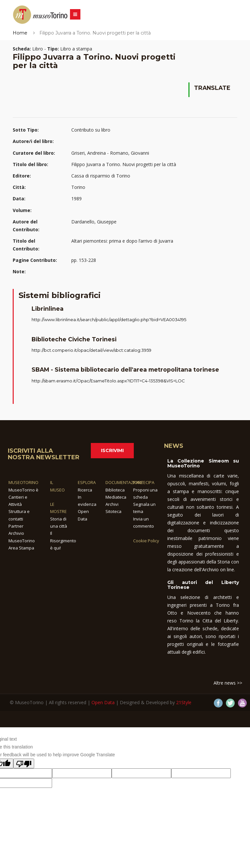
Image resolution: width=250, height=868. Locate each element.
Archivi (112, 504)
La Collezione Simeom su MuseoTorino (203, 463)
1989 (76, 199)
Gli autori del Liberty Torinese (203, 585)
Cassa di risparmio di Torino (101, 176)
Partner (16, 526)
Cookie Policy (146, 541)
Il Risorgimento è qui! (63, 541)
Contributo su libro (91, 130)
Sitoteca (113, 511)
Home (20, 33)
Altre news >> (228, 683)
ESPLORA (87, 482)
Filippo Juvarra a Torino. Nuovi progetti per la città (124, 164)
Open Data (103, 702)
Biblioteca (115, 490)
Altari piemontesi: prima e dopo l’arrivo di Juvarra (122, 241)
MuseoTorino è (23, 490)
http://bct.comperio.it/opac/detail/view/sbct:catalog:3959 (91, 350)
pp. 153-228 (84, 260)
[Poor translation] (24, 763)
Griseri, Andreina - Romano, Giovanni (110, 153)
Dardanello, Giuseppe (94, 222)
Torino (78, 187)
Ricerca (85, 490)
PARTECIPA (144, 482)
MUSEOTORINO (23, 482)
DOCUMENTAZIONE (124, 482)
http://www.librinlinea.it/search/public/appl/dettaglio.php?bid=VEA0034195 (109, 320)
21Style (184, 702)
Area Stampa (21, 548)
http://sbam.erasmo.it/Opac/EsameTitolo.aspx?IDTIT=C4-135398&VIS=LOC (108, 381)
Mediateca (116, 497)
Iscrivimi (112, 450)
